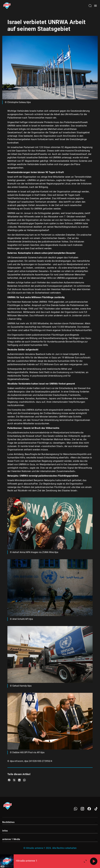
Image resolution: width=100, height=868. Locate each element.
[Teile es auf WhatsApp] (24, 780)
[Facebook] (89, 809)
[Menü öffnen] (95, 6)
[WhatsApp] (76, 809)
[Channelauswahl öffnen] (90, 6)
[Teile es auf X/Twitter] (14, 780)
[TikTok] (96, 809)
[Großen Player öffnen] (85, 861)
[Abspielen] (94, 861)
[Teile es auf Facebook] (9, 780)
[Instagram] (82, 809)
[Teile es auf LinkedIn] (19, 780)
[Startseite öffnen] (7, 6)
